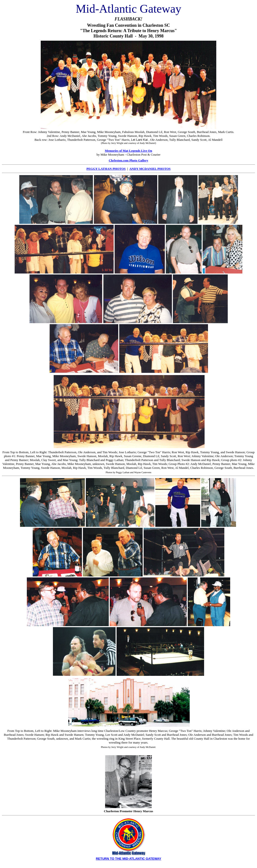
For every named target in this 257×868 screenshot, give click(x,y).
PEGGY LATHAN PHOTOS (106, 169)
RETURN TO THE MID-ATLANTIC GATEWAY (128, 859)
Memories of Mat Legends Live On (128, 151)
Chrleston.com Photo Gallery (128, 160)
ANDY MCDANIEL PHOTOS (150, 169)
